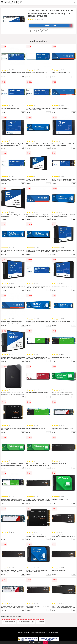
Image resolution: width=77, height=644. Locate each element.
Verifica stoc (59, 25)
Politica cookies (53, 633)
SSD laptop (41, 622)
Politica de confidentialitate (39, 633)
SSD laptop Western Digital (26, 622)
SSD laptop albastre (9, 622)
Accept (45, 643)
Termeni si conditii (24, 633)
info (23, 77)
